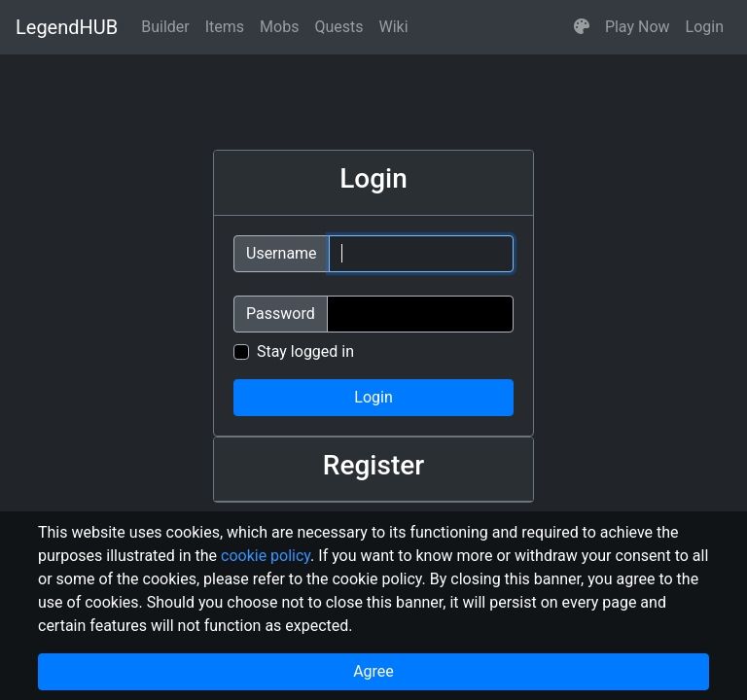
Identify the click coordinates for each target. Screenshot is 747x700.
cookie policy (266, 556)
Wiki (394, 27)
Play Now (638, 27)
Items (225, 27)
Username (282, 253)
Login (705, 27)
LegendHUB (67, 27)
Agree (373, 671)
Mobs (279, 27)
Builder (165, 27)
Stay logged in (305, 351)
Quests (338, 27)
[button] (582, 27)
